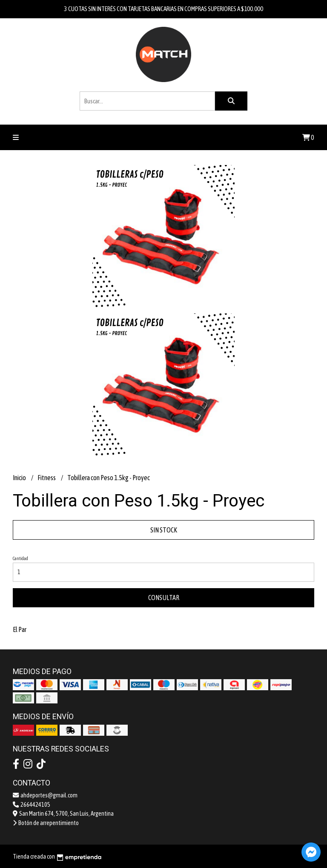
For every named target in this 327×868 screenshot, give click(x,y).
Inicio (20, 478)
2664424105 (32, 805)
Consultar (164, 598)
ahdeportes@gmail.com (45, 795)
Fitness (47, 478)
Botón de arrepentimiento (46, 823)
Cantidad (20, 558)
